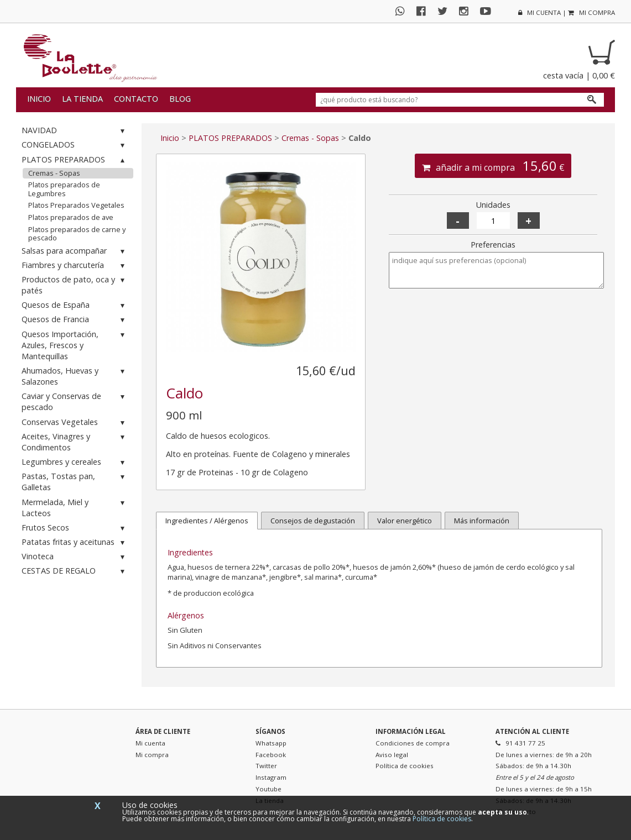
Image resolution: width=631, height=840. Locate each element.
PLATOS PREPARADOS (75, 160)
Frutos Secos (75, 528)
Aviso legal (392, 755)
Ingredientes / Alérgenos (207, 521)
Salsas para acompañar (75, 251)
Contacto (136, 99)
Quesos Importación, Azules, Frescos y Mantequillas (75, 345)
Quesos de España (75, 305)
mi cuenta (539, 12)
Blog (180, 99)
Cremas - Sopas (54, 173)
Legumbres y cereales (75, 462)
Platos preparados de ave (71, 217)
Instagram (271, 777)
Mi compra (152, 755)
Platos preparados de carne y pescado (77, 234)
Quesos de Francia (75, 320)
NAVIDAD (75, 131)
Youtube (268, 789)
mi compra (591, 12)
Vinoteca (75, 557)
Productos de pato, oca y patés (75, 285)
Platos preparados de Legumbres (64, 189)
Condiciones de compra (413, 743)
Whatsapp (271, 743)
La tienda (82, 99)
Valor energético (405, 521)
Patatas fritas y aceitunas (75, 542)
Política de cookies (405, 766)
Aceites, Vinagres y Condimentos (75, 442)
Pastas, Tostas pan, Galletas (75, 482)
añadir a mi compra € (493, 166)
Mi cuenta (150, 743)
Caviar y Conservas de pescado (75, 401)
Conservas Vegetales (75, 422)
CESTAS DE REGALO (75, 571)
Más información (482, 521)
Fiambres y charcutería (75, 266)
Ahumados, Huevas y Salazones (75, 376)
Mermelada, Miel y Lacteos (75, 508)
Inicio (39, 99)
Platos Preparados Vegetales (76, 205)
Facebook (271, 755)
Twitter (266, 766)
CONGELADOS (75, 145)
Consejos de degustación (313, 521)
